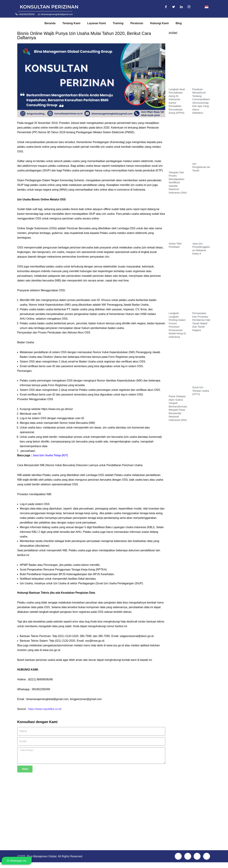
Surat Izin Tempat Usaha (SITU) (201, 391)
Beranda (50, 23)
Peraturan (137, 23)
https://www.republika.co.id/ (45, 714)
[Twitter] (174, 7)
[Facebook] (166, 7)
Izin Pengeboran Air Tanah (201, 167)
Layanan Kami (97, 23)
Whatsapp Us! (17, 861)
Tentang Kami (72, 23)
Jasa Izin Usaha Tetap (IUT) (50, 459)
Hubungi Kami (160, 23)
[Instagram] (189, 7)
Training (119, 23)
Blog (179, 23)
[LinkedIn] (181, 7)
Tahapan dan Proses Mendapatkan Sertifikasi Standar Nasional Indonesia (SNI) (178, 182)
